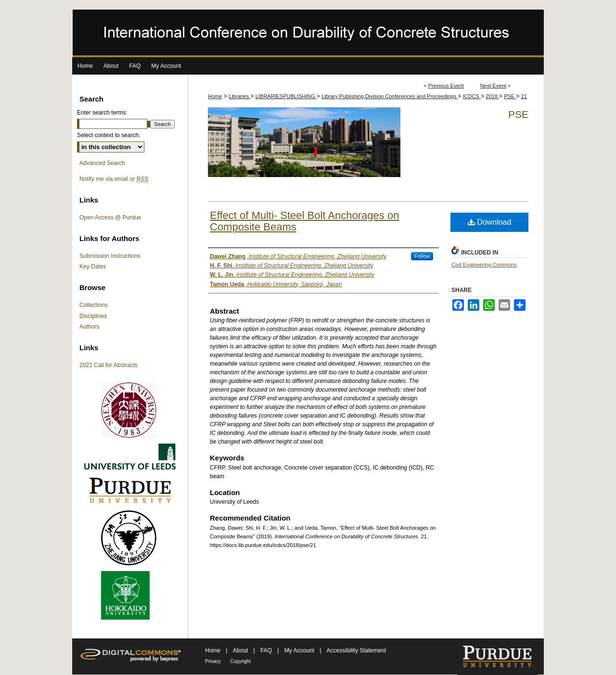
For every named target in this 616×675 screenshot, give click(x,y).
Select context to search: (109, 135)
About (241, 650)
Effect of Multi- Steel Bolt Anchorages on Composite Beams (304, 221)
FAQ (267, 650)
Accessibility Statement (356, 650)
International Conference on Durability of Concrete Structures (308, 33)
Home (215, 96)
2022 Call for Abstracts (109, 365)
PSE (510, 96)
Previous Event (446, 86)
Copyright (240, 661)
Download (490, 222)
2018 (492, 96)
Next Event (493, 86)
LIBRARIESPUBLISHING (286, 96)
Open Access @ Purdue (110, 217)
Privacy (213, 661)
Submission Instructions (110, 256)
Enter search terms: (102, 113)
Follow (422, 256)
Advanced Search (102, 163)
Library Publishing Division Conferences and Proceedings (390, 96)
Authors (89, 327)
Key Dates (93, 267)
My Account (300, 650)
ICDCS (472, 96)
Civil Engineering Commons (484, 265)
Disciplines (93, 316)
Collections (94, 305)
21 (524, 96)
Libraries (239, 96)
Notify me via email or (114, 179)
